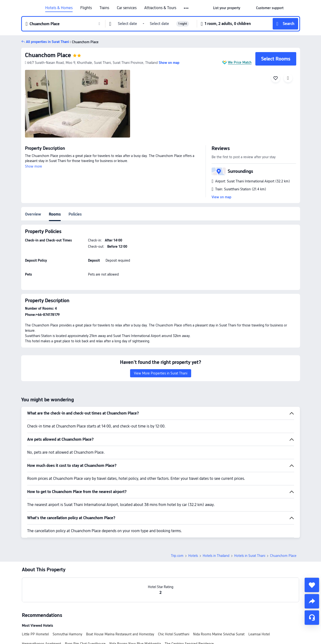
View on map (221, 197)
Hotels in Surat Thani (250, 556)
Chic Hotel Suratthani (174, 634)
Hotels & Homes (59, 8)
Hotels (193, 556)
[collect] (312, 585)
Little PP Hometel (35, 634)
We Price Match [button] (240, 62)
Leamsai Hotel (259, 634)
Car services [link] (127, 8)
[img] (78, 104)
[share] (312, 601)
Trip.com (177, 556)
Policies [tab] (75, 214)
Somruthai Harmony (67, 634)
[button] (186, 8)
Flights (86, 8)
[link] (227, 8)
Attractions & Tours (160, 8)
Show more (34, 166)
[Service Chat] (312, 618)
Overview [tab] (33, 214)
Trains (104, 8)
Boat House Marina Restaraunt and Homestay (120, 634)
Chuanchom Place (48, 55)
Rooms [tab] (55, 214)
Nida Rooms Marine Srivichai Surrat (219, 634)
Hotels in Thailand (216, 556)
